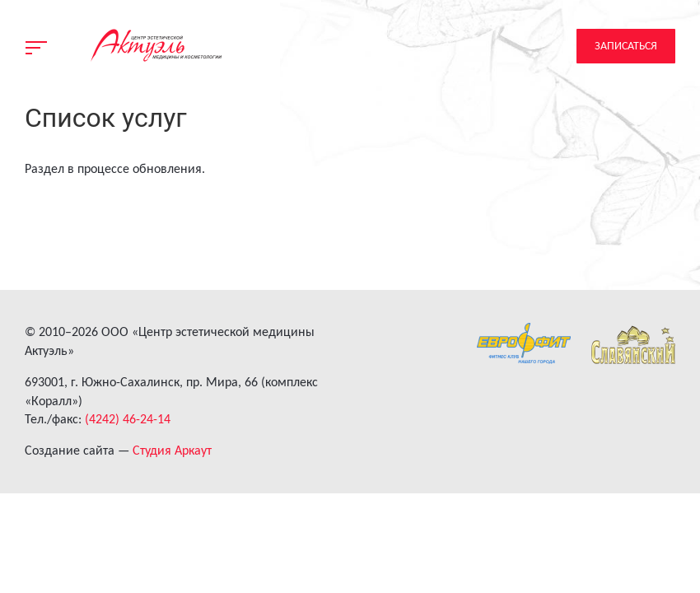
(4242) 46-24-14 (128, 419)
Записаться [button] (626, 46)
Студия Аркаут (172, 450)
